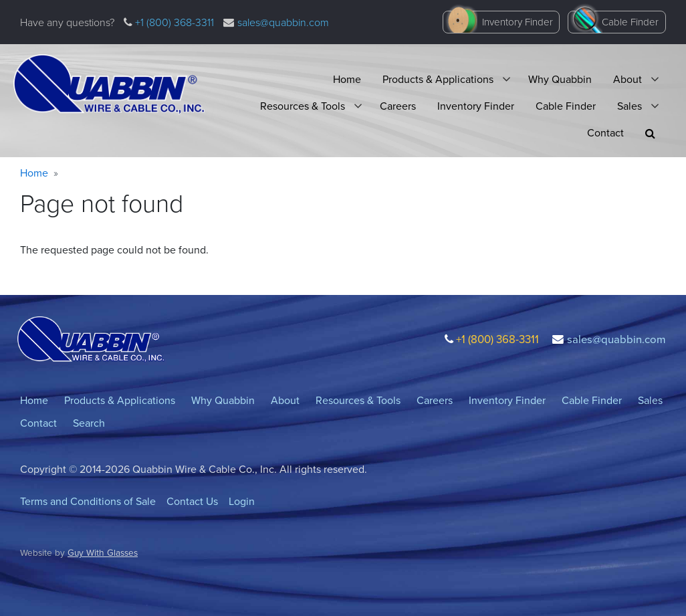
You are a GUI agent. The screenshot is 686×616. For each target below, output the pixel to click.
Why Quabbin (560, 79)
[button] (650, 133)
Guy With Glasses (103, 552)
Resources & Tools (303, 106)
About (627, 79)
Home (347, 79)
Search (89, 423)
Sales (630, 106)
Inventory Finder (518, 22)
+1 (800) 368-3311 (173, 22)
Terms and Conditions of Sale (88, 501)
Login (242, 501)
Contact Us (192, 501)
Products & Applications (438, 79)
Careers (398, 106)
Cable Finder (630, 22)
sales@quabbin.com (283, 22)
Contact (605, 133)
